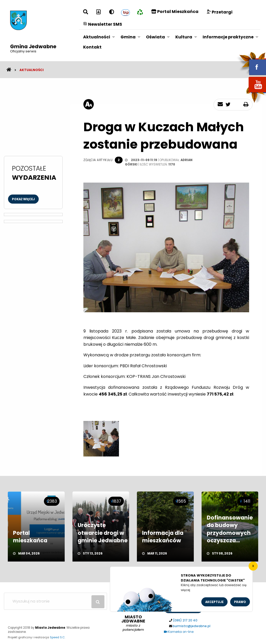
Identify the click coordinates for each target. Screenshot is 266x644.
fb (251, 64)
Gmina (128, 37)
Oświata (155, 37)
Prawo (240, 602)
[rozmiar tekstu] (89, 104)
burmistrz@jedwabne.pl (192, 626)
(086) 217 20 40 (185, 620)
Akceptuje (214, 602)
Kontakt (92, 47)
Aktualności (97, 37)
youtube (251, 93)
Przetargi (220, 12)
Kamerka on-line (179, 632)
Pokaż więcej (23, 199)
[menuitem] (98, 37)
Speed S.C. (58, 637)
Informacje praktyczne (228, 37)
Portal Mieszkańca (175, 12)
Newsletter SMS (103, 24)
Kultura (184, 37)
